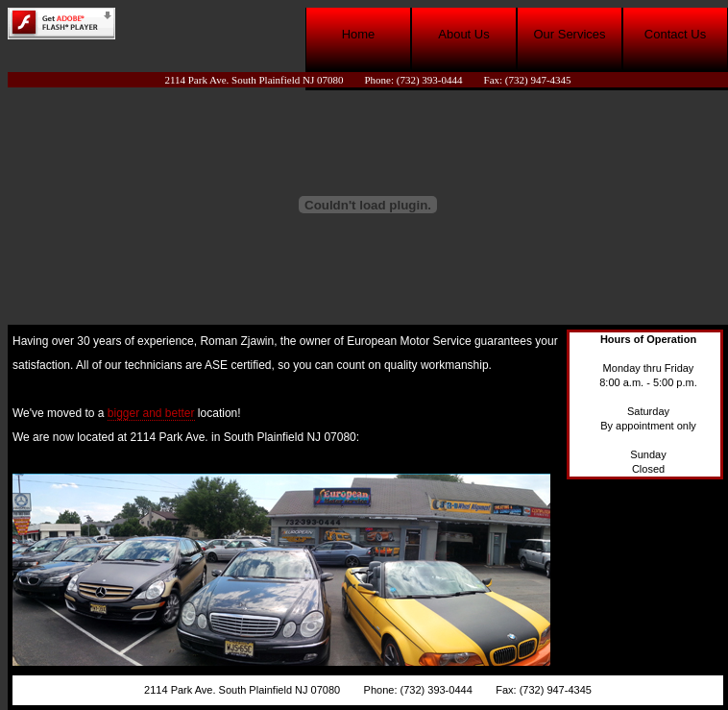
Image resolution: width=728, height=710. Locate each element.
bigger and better (151, 413)
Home (359, 34)
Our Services (569, 34)
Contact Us (675, 34)
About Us (463, 34)
